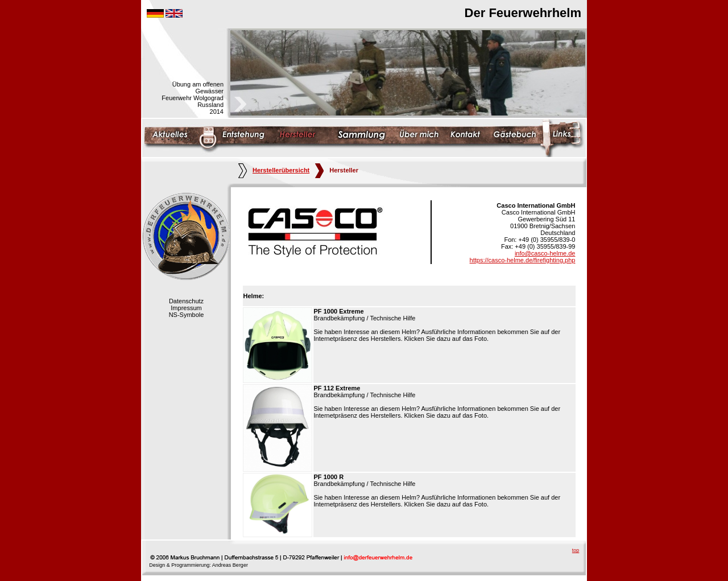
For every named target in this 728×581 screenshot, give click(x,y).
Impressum (186, 308)
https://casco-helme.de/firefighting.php (523, 260)
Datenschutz (186, 301)
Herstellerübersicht (274, 170)
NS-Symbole (187, 315)
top (576, 550)
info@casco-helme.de (545, 253)
